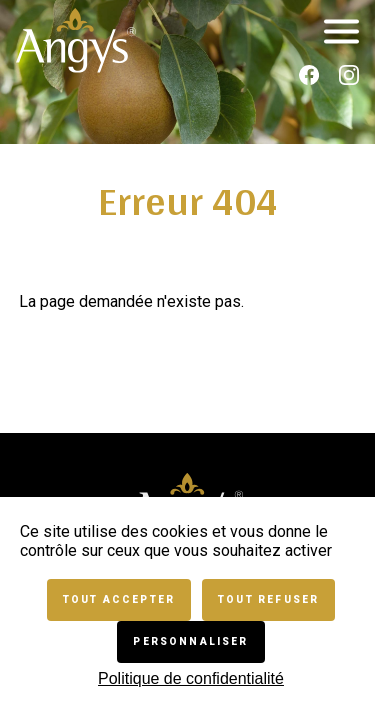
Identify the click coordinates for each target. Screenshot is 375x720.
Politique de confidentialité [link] (191, 678)
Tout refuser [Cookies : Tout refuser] (268, 599)
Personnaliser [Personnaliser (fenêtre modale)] (190, 641)
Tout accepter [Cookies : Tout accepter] (119, 599)
